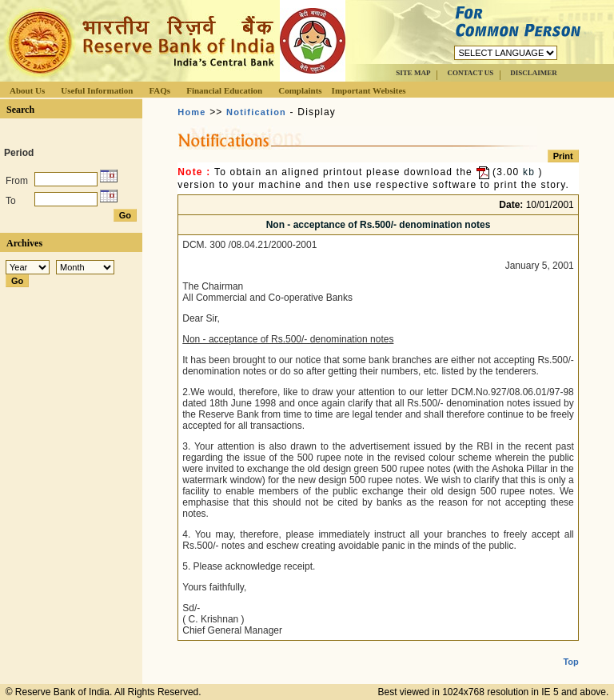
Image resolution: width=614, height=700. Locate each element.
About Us (27, 90)
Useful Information (97, 90)
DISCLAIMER (534, 73)
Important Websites (369, 90)
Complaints (300, 90)
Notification (256, 112)
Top (570, 649)
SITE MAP (413, 73)
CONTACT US (470, 73)
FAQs (159, 90)
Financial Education (224, 90)
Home (191, 112)
